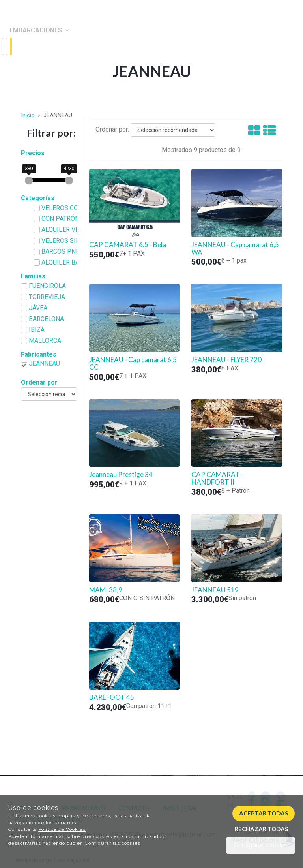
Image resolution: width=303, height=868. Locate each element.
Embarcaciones (39, 30)
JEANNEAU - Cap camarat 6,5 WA (235, 249)
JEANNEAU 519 (215, 590)
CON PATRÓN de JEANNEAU (69, 219)
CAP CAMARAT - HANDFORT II (217, 478)
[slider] (29, 180)
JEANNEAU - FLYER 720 (226, 360)
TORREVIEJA (47, 297)
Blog (18, 80)
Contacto (28, 64)
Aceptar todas (264, 813)
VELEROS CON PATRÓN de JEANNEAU (69, 208)
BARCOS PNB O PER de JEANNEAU (69, 251)
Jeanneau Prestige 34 (121, 475)
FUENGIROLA (47, 286)
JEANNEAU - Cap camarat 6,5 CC (133, 364)
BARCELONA (46, 319)
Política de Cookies (62, 829)
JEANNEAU (44, 364)
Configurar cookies (261, 845)
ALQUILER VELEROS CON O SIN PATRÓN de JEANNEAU (69, 230)
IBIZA (37, 330)
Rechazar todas (261, 829)
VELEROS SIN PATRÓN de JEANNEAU (69, 241)
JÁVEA (38, 308)
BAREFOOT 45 (112, 697)
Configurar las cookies (113, 843)
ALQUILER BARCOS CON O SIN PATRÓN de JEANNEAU (69, 262)
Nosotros (27, 47)
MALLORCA (45, 341)
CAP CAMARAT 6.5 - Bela (128, 245)
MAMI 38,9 (106, 590)
